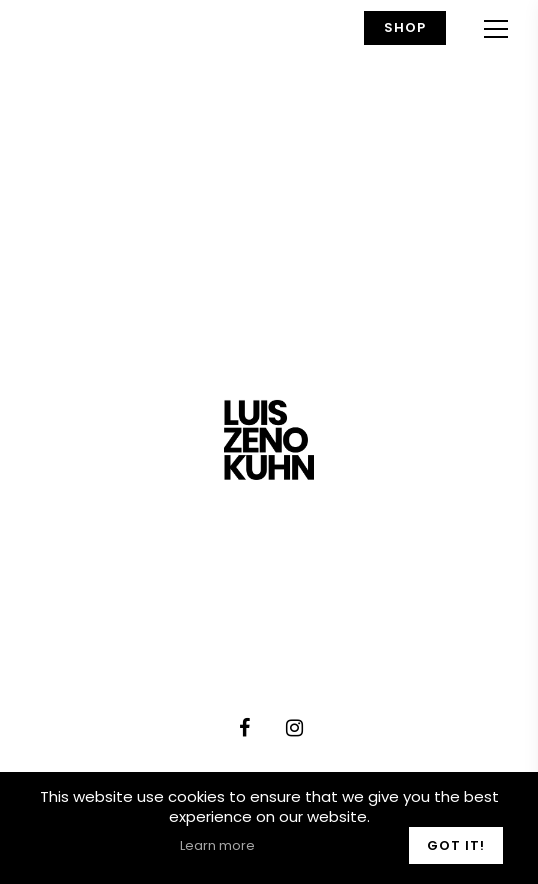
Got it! (456, 845)
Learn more (217, 845)
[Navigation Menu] (496, 28)
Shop (405, 27)
